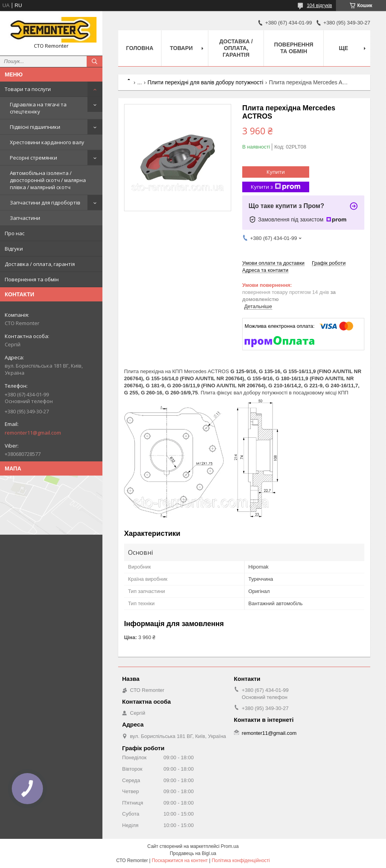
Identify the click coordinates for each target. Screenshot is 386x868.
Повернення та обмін (32, 279)
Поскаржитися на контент (180, 861)
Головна (140, 48)
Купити (276, 172)
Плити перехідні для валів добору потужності (206, 82)
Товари (181, 48)
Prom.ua (230, 846)
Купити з (276, 187)
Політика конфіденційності (241, 861)
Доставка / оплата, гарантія (40, 264)
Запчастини (25, 218)
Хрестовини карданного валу (47, 142)
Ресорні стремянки (33, 158)
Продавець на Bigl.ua (193, 853)
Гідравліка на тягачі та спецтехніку (38, 108)
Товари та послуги (28, 89)
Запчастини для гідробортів (45, 203)
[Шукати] (95, 61)
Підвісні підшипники (35, 127)
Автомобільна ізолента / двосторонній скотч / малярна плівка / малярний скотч (48, 180)
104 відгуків (319, 6)
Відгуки (14, 249)
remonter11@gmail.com (33, 433)
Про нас (15, 233)
